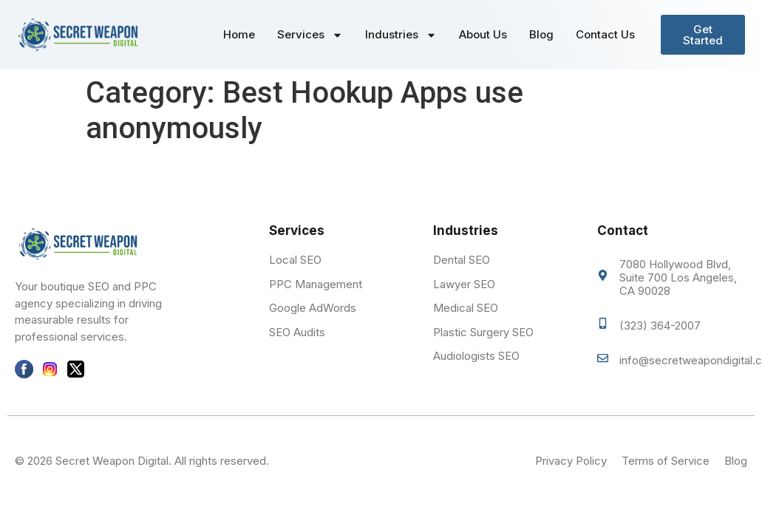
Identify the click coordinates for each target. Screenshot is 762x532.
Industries (401, 35)
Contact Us (605, 34)
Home (239, 34)
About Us (483, 34)
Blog (541, 34)
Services (310, 35)
